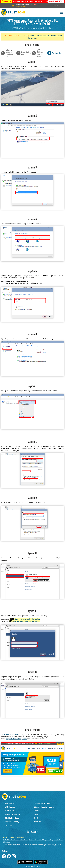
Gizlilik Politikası (12, 818)
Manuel (37, 822)
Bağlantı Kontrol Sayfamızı (16, 739)
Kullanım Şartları (12, 814)
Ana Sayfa (9, 803)
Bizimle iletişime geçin (44, 807)
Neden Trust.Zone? (42, 803)
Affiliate (8, 825)
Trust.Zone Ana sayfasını (11, 734)
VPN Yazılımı (10, 807)
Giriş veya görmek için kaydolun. (27, 619)
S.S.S (36, 818)
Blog (36, 814)
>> (56, 1)
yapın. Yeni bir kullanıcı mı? (42, 35)
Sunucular (9, 811)
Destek (37, 811)
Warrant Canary (12, 822)
